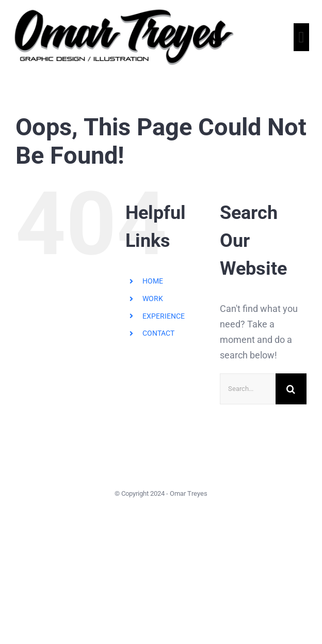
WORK (153, 299)
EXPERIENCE (164, 316)
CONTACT (158, 333)
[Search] (291, 389)
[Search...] (248, 389)
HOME (153, 281)
